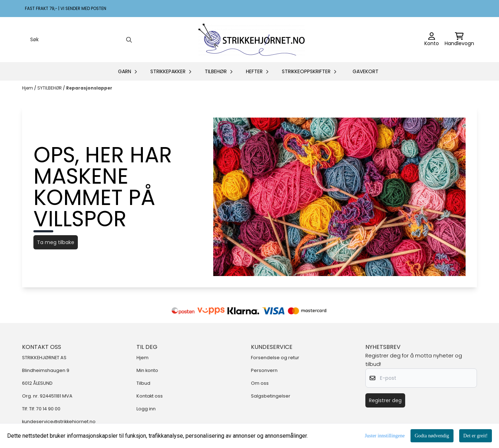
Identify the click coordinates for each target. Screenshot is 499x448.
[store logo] (252, 40)
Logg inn (146, 409)
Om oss (260, 383)
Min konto (147, 370)
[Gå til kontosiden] (432, 40)
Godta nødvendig (432, 436)
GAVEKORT (366, 71)
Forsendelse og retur (275, 358)
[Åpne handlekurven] (459, 40)
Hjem (28, 88)
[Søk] (81, 40)
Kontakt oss (150, 396)
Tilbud (143, 383)
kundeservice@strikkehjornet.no (59, 422)
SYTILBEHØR (50, 88)
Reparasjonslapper (89, 88)
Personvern (264, 370)
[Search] (129, 40)
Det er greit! (476, 436)
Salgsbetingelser (271, 396)
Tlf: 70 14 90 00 (45, 409)
